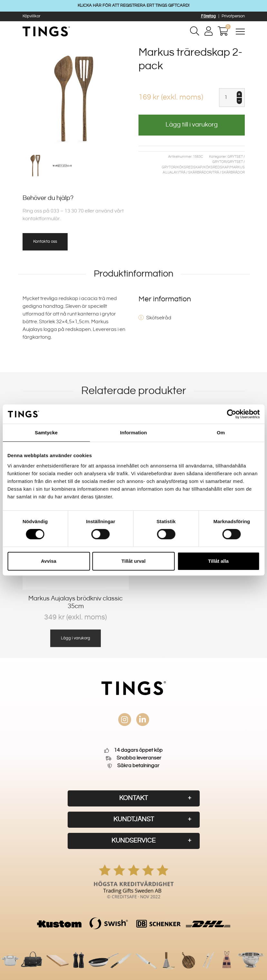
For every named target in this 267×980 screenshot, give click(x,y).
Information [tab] (134, 433)
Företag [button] (208, 16)
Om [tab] (221, 433)
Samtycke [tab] (46, 433)
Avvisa (49, 561)
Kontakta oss (45, 241)
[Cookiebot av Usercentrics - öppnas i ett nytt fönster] (231, 414)
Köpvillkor (31, 16)
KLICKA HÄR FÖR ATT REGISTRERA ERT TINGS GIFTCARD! (133, 5)
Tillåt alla (218, 561)
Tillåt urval (133, 561)
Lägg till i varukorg (192, 125)
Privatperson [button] (233, 16)
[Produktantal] (232, 98)
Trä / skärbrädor (195, 173)
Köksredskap (190, 167)
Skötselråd (159, 318)
